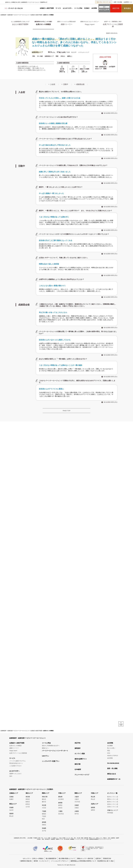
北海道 (11, 797)
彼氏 (49, 838)
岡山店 (93, 799)
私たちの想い (111, 748)
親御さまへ (45, 748)
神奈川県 (45, 797)
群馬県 (44, 822)
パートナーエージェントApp (82, 839)
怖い (72, 838)
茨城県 (44, 828)
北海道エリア (14, 793)
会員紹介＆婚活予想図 (36, 15)
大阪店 (77, 799)
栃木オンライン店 (113, 797)
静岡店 (60, 805)
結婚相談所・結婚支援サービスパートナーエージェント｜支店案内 (31, 789)
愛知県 (60, 797)
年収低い (39, 839)
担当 (109, 838)
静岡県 (60, 803)
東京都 (28, 797)
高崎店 (44, 825)
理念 (109, 751)
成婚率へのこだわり (15, 774)
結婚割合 (113, 838)
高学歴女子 (47, 839)
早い (42, 838)
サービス (58, 8)
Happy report (13, 751)
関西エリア (78, 793)
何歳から (105, 838)
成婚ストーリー (14, 748)
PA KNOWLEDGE (113, 763)
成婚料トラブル (60, 839)
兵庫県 (77, 811)
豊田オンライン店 (113, 799)
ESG (109, 753)
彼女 (43, 839)
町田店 (28, 804)
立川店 (28, 807)
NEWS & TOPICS (113, 756)
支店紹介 (87, 8)
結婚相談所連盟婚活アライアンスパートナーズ (100, 839)
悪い (75, 838)
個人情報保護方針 (51, 858)
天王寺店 (77, 802)
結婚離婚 (72, 839)
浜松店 (60, 808)
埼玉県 (44, 805)
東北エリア (13, 804)
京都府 (77, 805)
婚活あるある (112, 774)
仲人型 (79, 838)
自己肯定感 (67, 839)
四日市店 (61, 814)
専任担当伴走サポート (16, 763)
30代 (39, 838)
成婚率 (118, 838)
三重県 (60, 811)
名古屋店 (61, 799)
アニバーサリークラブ (82, 775)
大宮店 (44, 808)
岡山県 (93, 797)
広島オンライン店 (113, 807)
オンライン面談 (80, 754)
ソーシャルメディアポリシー (60, 861)
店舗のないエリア (113, 810)
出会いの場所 (62, 838)
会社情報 (94, 8)
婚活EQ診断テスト (81, 759)
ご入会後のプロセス (15, 766)
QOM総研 (78, 769)
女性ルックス (99, 838)
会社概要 (110, 746)
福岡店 (93, 810)
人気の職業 (30, 838)
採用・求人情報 (118, 2)
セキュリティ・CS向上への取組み (33, 858)
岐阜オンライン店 (113, 802)
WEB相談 (110, 813)
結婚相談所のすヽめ (114, 779)
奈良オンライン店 (113, 804)
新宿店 (28, 799)
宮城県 (11, 808)
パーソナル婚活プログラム (17, 761)
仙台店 (11, 810)
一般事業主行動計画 (25, 861)
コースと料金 (78, 8)
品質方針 (98, 858)
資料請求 (78, 748)
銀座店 (28, 802)
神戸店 (77, 814)
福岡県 (93, 808)
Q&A (11, 776)
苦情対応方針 (107, 858)
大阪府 (77, 797)
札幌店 (11, 799)
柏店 (43, 819)
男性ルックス (92, 838)
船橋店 (44, 814)
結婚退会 (53, 839)
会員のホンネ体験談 (15, 746)
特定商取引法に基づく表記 (105, 861)
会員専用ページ (128, 2)
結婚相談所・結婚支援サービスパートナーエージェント (15, 15)
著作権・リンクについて (41, 861)
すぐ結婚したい (55, 838)
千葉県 (44, 811)
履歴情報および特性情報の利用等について (83, 861)
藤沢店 (44, 802)
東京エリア (29, 793)
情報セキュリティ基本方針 (85, 858)
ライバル (68, 838)
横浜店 (44, 799)
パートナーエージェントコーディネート (55, 751)
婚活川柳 (78, 764)
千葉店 (44, 816)
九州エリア (95, 804)
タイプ (46, 838)
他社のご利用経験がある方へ (51, 746)
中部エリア (62, 793)
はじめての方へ (68, 8)
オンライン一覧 (112, 793)
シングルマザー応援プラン (51, 761)
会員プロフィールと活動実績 (18, 753)
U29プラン (46, 756)
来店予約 (78, 743)
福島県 (11, 814)
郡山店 (11, 816)
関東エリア (46, 793)
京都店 (77, 808)
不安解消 (35, 838)
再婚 (82, 838)
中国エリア (95, 793)
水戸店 (44, 831)
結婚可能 (86, 838)
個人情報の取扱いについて (67, 858)
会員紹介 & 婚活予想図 (47, 8)
